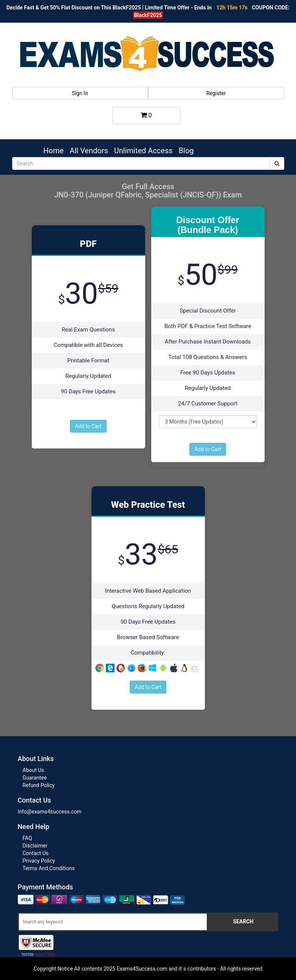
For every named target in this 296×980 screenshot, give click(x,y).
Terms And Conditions (49, 868)
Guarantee (35, 778)
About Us (33, 770)
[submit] (277, 163)
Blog (186, 151)
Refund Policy (39, 785)
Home (54, 151)
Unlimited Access (143, 151)
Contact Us (36, 853)
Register (216, 93)
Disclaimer (35, 846)
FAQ (27, 838)
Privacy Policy (39, 861)
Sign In (80, 93)
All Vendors (89, 151)
